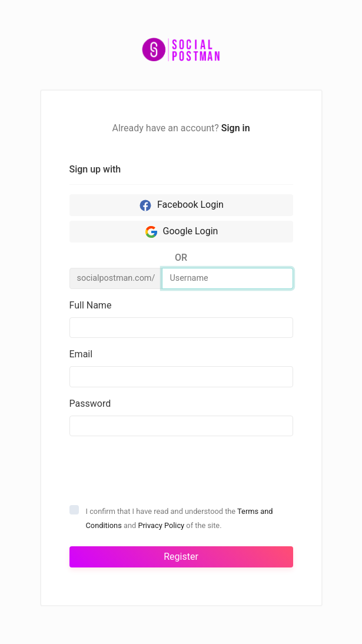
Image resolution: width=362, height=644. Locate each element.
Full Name (91, 305)
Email (81, 354)
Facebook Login (181, 205)
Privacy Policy (161, 525)
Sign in (236, 128)
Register (181, 557)
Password (90, 404)
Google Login (181, 232)
